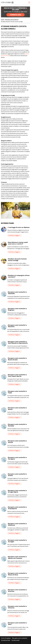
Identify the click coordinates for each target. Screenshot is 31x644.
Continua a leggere (14, 236)
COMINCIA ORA (15, 15)
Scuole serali (15, 640)
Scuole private (6, 640)
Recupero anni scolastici (20, 638)
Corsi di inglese (6, 638)
